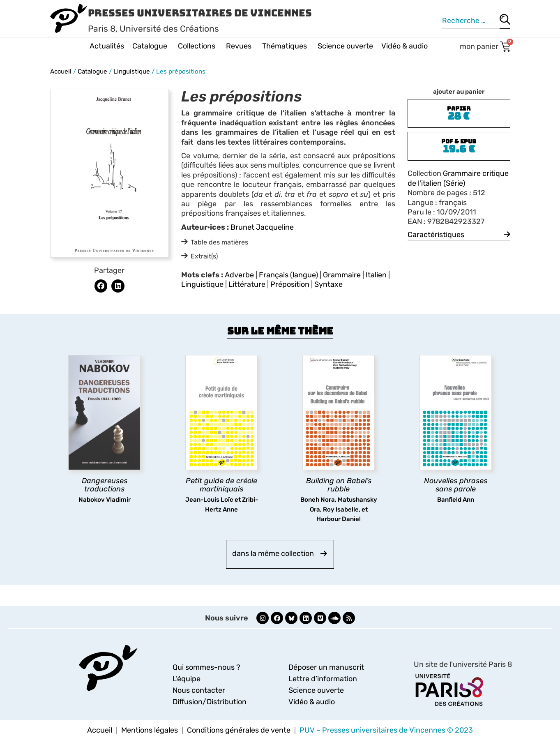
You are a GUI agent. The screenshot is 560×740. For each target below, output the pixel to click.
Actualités (107, 46)
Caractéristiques (436, 235)
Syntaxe (328, 284)
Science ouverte (345, 46)
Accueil (61, 71)
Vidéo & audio (404, 46)
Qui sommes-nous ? (206, 667)
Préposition (290, 284)
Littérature (247, 284)
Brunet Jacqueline (262, 227)
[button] (101, 286)
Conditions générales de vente (239, 730)
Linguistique (132, 71)
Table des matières (219, 242)
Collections (198, 46)
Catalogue (151, 46)
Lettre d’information (323, 679)
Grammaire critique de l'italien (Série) (458, 178)
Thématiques (286, 46)
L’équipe (187, 679)
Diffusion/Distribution (210, 702)
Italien (376, 275)
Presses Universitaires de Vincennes (200, 13)
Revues (240, 46)
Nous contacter (199, 690)
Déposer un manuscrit (326, 667)
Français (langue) (288, 275)
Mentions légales (150, 730)
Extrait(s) (204, 256)
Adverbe (239, 275)
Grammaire (342, 275)
